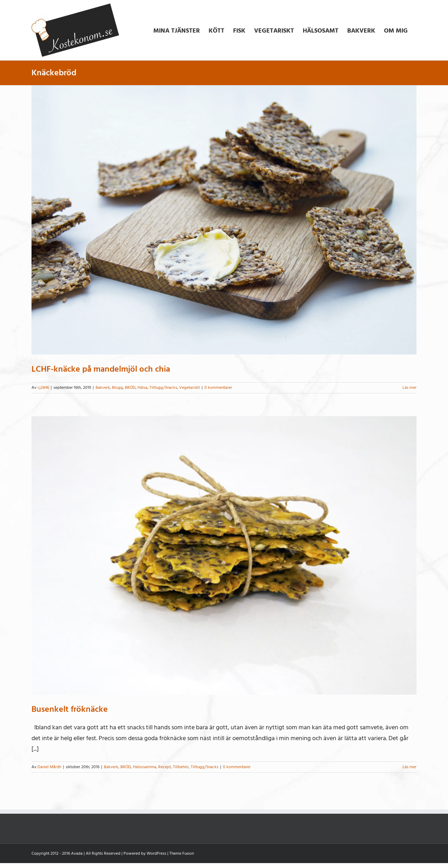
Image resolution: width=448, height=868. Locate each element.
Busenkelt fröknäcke (70, 709)
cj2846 (43, 388)
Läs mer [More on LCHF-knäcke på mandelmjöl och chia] (409, 388)
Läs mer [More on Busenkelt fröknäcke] (409, 767)
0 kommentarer (218, 388)
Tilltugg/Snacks (163, 388)
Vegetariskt (190, 388)
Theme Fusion (182, 853)
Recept (164, 767)
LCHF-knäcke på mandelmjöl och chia (101, 369)
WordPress (156, 853)
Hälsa (142, 388)
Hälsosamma (145, 767)
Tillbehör (181, 767)
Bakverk (103, 388)
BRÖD (130, 388)
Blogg (117, 388)
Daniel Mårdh (49, 767)
